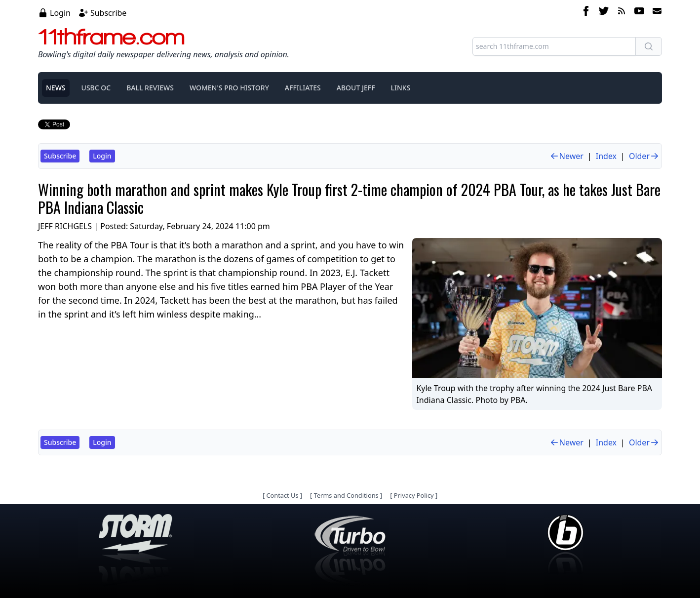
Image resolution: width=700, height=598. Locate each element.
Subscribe (108, 13)
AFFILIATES (303, 88)
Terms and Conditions (346, 495)
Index (606, 156)
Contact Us (282, 495)
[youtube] (639, 12)
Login (60, 13)
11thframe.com (111, 37)
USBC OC (96, 88)
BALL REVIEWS (150, 88)
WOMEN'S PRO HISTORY (229, 88)
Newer (566, 156)
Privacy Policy (414, 495)
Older (644, 156)
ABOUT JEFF (356, 88)
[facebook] (586, 12)
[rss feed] (622, 12)
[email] (655, 12)
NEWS (56, 88)
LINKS (401, 88)
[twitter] (604, 12)
